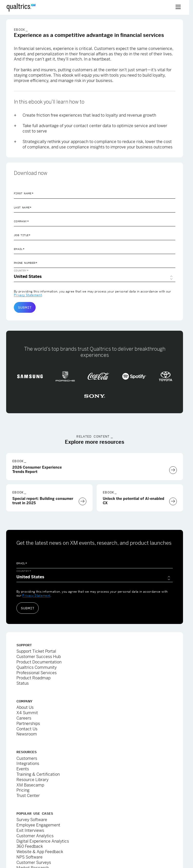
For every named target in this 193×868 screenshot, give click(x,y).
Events (23, 769)
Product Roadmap (33, 678)
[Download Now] (173, 470)
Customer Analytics (35, 836)
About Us (25, 707)
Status (23, 683)
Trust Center (28, 796)
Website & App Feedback (40, 852)
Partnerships (28, 724)
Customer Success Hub (39, 657)
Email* (19, 249)
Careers (24, 718)
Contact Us (27, 729)
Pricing (23, 790)
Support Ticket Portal (36, 651)
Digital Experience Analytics (43, 841)
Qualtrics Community (37, 667)
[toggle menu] (178, 7)
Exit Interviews (30, 830)
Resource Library (32, 780)
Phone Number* (26, 263)
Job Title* (22, 235)
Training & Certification (38, 774)
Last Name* (23, 207)
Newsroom (27, 734)
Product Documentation (39, 662)
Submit (25, 307)
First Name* (24, 193)
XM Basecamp (30, 785)
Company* (21, 221)
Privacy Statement (28, 295)
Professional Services (37, 673)
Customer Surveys (34, 862)
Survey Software (32, 820)
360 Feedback (30, 846)
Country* (21, 270)
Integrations (28, 764)
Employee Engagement (38, 825)
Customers (27, 758)
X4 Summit (27, 713)
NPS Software (29, 857)
